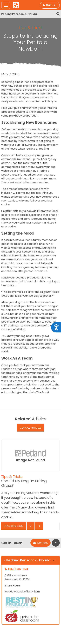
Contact (41, 543)
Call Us (49, 5)
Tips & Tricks (30, 28)
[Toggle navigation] (6, 5)
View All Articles (30, 428)
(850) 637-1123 (16, 569)
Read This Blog (14, 526)
